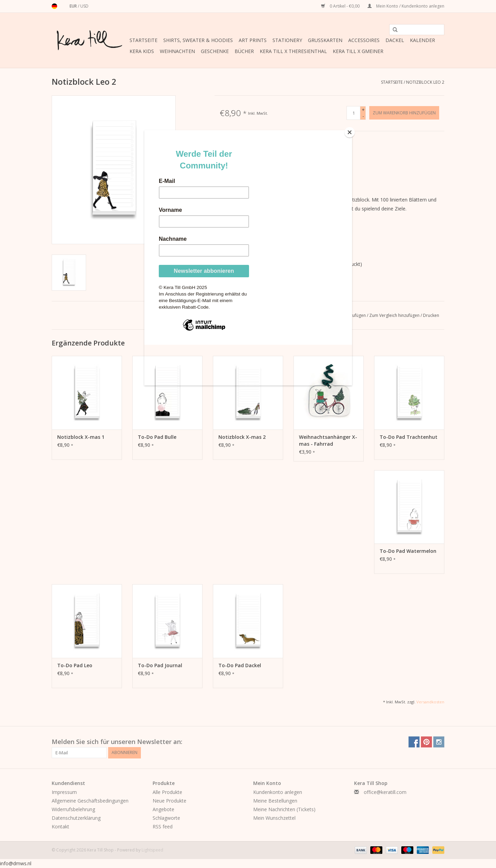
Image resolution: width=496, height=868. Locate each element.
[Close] (350, 132)
